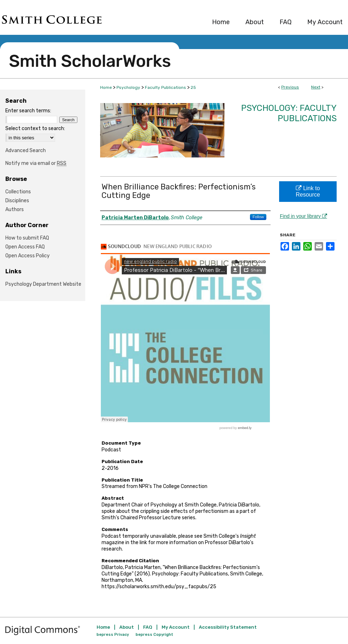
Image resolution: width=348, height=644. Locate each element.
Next (316, 87)
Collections (18, 192)
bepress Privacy (113, 635)
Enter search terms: (28, 111)
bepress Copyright (154, 635)
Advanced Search (26, 151)
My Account (176, 627)
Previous (290, 87)
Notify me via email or (36, 163)
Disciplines (17, 201)
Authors (15, 210)
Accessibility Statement (228, 627)
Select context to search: (35, 128)
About (127, 627)
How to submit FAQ (27, 238)
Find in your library (303, 216)
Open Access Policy (28, 256)
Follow (258, 217)
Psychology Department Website (43, 284)
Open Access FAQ (25, 247)
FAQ (148, 627)
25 (193, 87)
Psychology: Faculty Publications (289, 113)
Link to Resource (308, 191)
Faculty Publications (165, 87)
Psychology (128, 87)
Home (106, 87)
